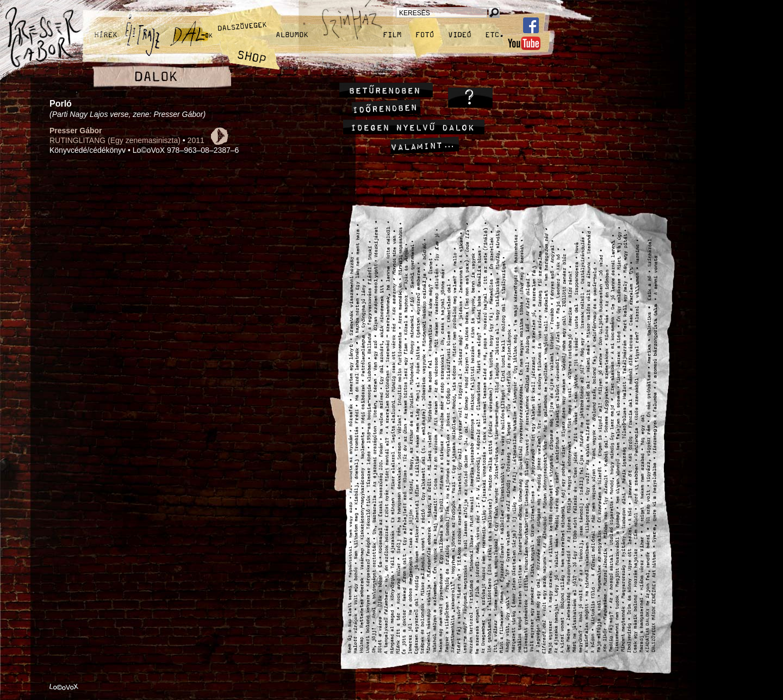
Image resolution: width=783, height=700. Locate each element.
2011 (196, 140)
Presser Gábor (76, 131)
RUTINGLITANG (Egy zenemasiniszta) (115, 140)
